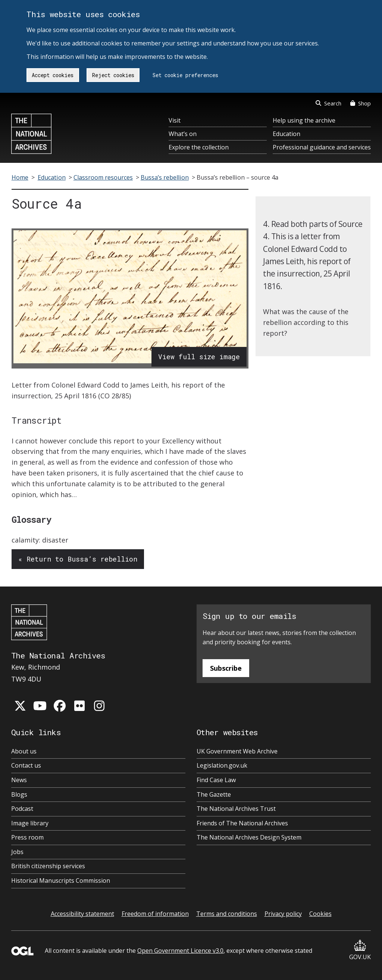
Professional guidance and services (322, 147)
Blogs (19, 794)
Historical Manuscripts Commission (61, 881)
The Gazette (214, 794)
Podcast (22, 809)
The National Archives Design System (249, 837)
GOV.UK (360, 950)
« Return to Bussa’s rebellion (78, 559)
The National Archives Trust (236, 809)
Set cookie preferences (185, 75)
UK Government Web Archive (237, 751)
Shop (361, 103)
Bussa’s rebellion (165, 177)
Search (328, 103)
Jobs (17, 852)
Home (20, 177)
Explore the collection (199, 147)
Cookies (320, 914)
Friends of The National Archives (242, 823)
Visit (175, 120)
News (19, 780)
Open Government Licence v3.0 (180, 951)
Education (286, 134)
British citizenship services (48, 866)
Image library (30, 823)
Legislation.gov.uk (222, 765)
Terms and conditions (227, 914)
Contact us (26, 765)
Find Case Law (216, 780)
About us (24, 751)
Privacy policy (283, 914)
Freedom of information (155, 914)
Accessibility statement (82, 914)
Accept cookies (53, 75)
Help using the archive (304, 120)
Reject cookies (113, 75)
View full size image (199, 357)
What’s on (183, 134)
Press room (27, 837)
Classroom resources (103, 177)
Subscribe (226, 668)
